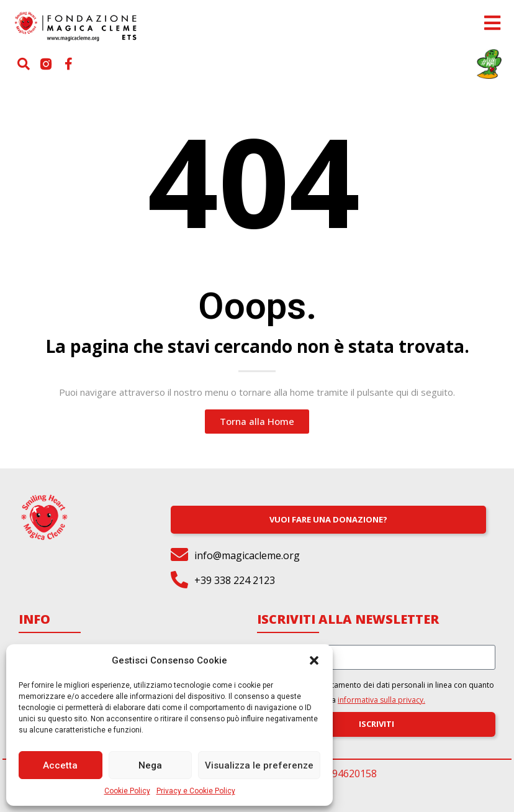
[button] (314, 660)
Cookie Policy (127, 791)
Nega (150, 765)
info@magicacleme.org (247, 555)
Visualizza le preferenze (259, 765)
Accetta (60, 765)
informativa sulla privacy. (381, 700)
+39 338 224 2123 (235, 580)
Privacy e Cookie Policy (196, 791)
